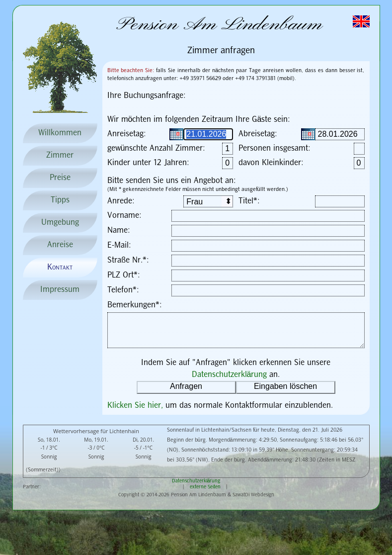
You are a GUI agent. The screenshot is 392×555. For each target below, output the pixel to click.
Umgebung (60, 223)
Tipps (60, 200)
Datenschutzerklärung (230, 375)
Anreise (60, 245)
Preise (60, 178)
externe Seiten (205, 487)
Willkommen (60, 133)
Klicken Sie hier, (136, 406)
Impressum (60, 290)
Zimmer (60, 155)
